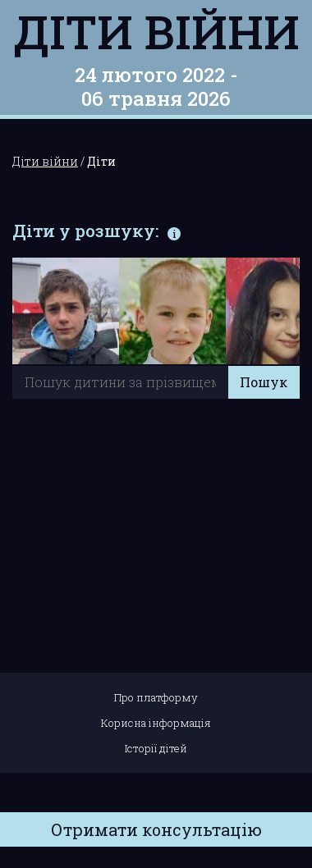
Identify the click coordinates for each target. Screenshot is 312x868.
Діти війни (156, 31)
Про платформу (156, 697)
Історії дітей (156, 748)
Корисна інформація (156, 723)
